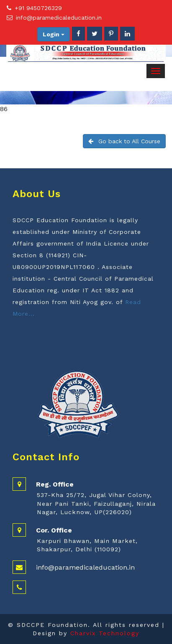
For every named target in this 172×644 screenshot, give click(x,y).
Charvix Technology (105, 633)
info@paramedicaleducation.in (59, 18)
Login (54, 34)
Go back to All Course (124, 141)
